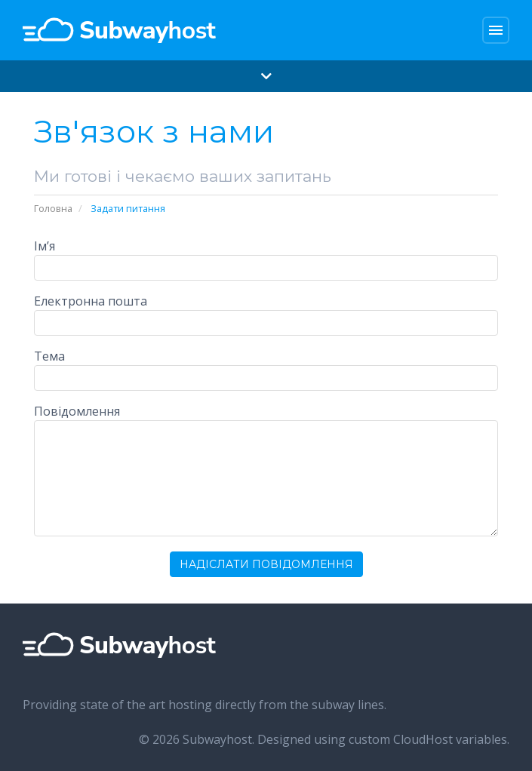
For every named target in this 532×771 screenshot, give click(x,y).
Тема (49, 356)
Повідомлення (77, 411)
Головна (53, 208)
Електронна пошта (91, 301)
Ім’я (45, 246)
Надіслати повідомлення (266, 564)
